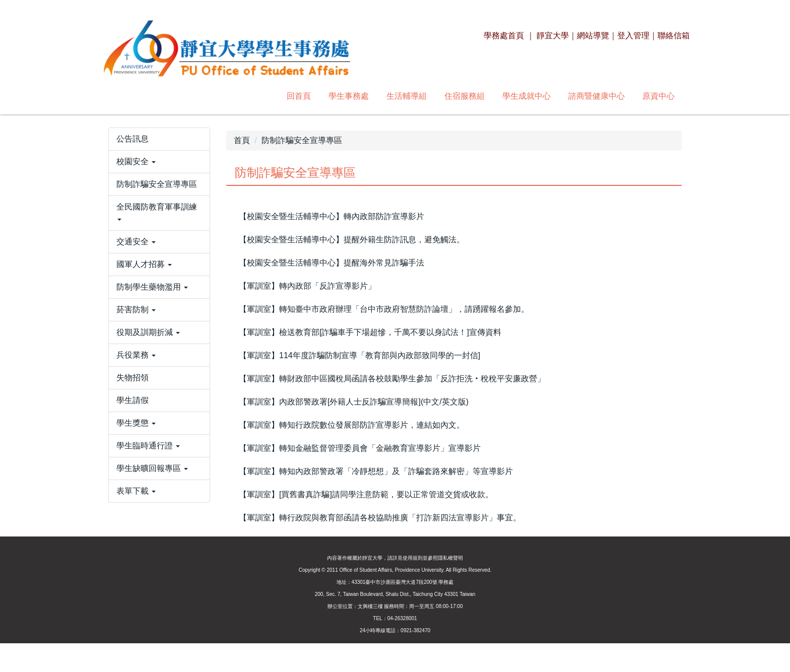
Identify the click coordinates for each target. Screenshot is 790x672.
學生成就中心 (389, 96)
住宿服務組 (327, 96)
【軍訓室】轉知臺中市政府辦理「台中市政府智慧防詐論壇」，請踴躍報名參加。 (384, 309)
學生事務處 (211, 96)
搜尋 (668, 96)
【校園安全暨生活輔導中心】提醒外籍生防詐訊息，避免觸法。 (352, 240)
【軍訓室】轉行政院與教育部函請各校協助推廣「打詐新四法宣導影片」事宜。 (380, 518)
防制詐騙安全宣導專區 (302, 140)
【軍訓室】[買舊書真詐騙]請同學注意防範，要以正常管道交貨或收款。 (366, 494)
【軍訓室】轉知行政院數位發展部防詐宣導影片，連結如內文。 (352, 425)
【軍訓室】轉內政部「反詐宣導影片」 (307, 286)
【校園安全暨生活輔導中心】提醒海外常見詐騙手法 (332, 263)
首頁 (242, 140)
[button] (159, 194)
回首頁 (161, 96)
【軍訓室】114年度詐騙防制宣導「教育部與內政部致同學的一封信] (359, 355)
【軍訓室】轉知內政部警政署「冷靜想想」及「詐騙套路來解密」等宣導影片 (376, 471)
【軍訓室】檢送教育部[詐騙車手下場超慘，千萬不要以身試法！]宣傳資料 (370, 332)
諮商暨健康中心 (459, 96)
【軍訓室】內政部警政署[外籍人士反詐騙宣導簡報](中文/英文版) (354, 402)
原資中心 (521, 96)
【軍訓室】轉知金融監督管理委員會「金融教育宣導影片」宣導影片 (360, 448)
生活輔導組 (269, 96)
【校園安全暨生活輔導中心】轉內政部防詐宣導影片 (332, 216)
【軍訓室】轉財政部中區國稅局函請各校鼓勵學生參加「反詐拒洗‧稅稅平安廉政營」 (392, 379)
